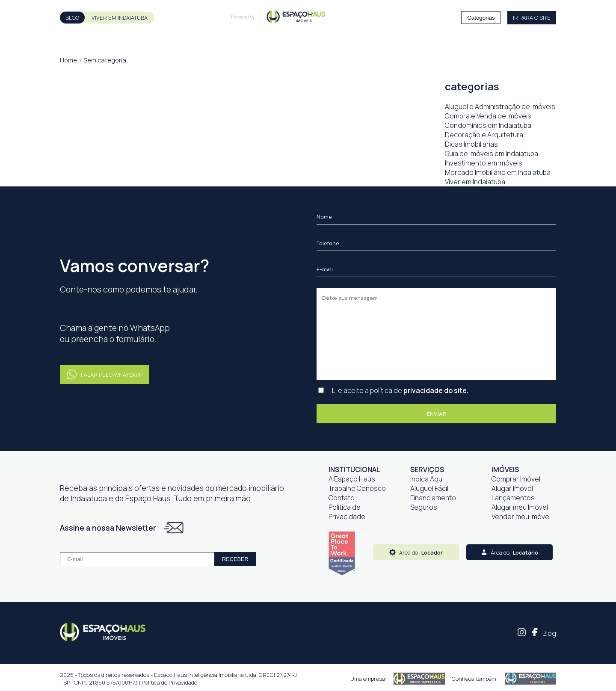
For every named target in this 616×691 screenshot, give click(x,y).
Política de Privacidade (347, 512)
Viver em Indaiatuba (475, 182)
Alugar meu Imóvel (520, 507)
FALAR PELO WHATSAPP (105, 375)
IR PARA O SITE (532, 18)
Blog (549, 633)
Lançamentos (513, 498)
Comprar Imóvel (516, 479)
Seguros (424, 507)
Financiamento (433, 498)
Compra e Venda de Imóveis (488, 116)
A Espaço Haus (352, 479)
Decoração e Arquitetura (484, 135)
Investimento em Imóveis (484, 163)
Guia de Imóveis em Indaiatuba (492, 154)
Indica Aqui (427, 479)
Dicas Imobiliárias (471, 144)
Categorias (481, 18)
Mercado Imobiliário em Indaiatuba (498, 172)
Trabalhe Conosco (357, 488)
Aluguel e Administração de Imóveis (500, 106)
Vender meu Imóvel (521, 517)
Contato (342, 498)
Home (68, 60)
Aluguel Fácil (429, 488)
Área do (416, 552)
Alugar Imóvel (512, 488)
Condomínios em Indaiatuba (488, 125)
